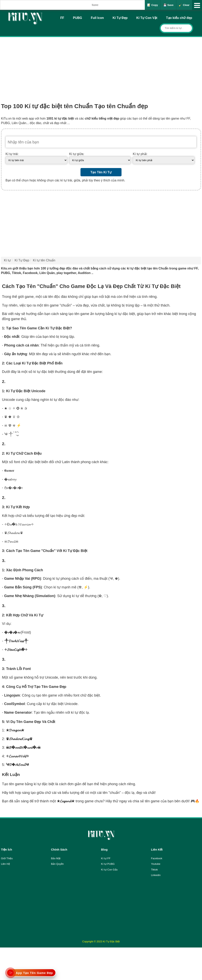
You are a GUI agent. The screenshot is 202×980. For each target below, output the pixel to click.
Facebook (157, 858)
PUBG (78, 18)
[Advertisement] (101, 67)
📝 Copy (152, 5)
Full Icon (97, 18)
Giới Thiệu (7, 858)
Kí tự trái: (12, 154)
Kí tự (7, 260)
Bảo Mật (56, 858)
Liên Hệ (5, 864)
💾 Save (168, 5)
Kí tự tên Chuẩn (44, 260)
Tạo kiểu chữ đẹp (179, 18)
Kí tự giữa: (77, 154)
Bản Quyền (58, 864)
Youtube (156, 864)
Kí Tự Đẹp (120, 18)
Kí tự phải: (140, 154)
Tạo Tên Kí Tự (101, 172)
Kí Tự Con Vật (147, 18)
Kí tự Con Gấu (109, 870)
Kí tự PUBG (108, 864)
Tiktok (154, 870)
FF (62, 18)
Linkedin (156, 875)
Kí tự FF (106, 858)
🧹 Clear (184, 5)
